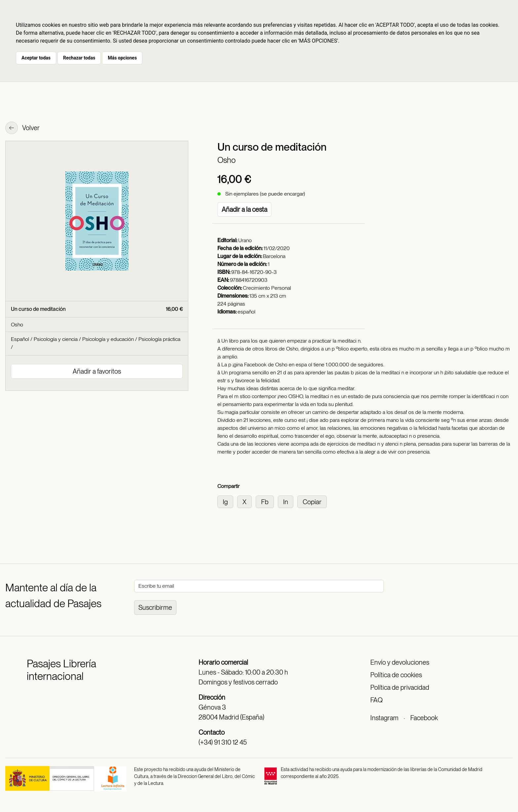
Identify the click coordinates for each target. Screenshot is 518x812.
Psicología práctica (159, 339)
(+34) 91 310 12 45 (223, 742)
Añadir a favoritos (97, 371)
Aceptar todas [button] (36, 58)
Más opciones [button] (122, 58)
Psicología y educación (108, 339)
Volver (22, 129)
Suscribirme (155, 608)
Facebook (424, 718)
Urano (245, 240)
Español (20, 339)
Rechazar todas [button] (79, 58)
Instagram (384, 718)
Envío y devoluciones (400, 662)
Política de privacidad (400, 687)
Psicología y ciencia (56, 339)
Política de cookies (396, 675)
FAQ (376, 700)
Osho (226, 160)
